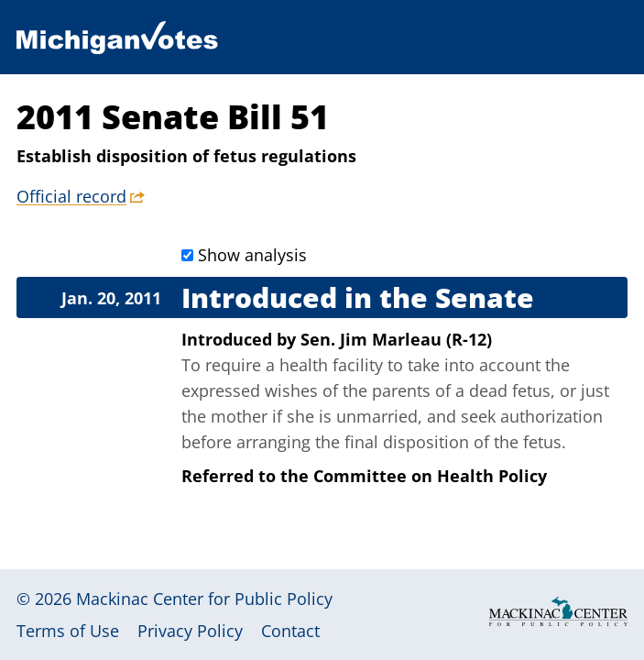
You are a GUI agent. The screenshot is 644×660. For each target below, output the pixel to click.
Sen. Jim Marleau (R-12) (396, 339)
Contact (290, 631)
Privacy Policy (190, 631)
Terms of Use (68, 631)
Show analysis (252, 255)
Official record (71, 196)
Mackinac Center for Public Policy (204, 599)
